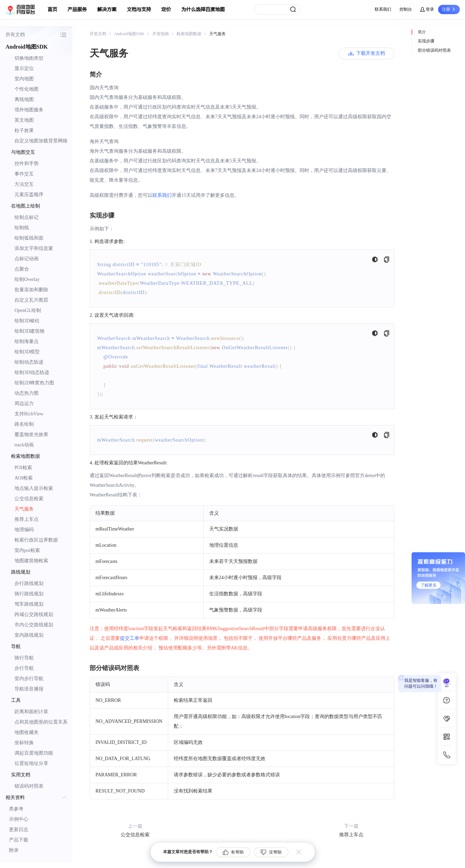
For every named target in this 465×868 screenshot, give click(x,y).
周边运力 (24, 403)
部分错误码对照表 (434, 50)
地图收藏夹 (27, 732)
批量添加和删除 (31, 290)
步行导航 (24, 668)
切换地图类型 (29, 58)
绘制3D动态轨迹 (32, 372)
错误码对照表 (29, 786)
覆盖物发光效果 (31, 435)
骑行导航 (24, 658)
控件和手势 (27, 164)
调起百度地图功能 (34, 753)
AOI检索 (24, 478)
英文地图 (24, 120)
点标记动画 (27, 259)
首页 (52, 9)
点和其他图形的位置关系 (41, 722)
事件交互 (24, 174)
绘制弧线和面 (29, 238)
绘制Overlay (27, 279)
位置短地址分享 (31, 763)
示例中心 (19, 819)
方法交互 (24, 184)
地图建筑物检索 (31, 561)
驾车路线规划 (29, 604)
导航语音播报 (29, 689)
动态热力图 (27, 393)
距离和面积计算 (31, 712)
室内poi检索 (27, 550)
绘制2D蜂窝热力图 (34, 383)
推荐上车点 (27, 519)
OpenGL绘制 (28, 310)
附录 (14, 850)
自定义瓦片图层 (31, 300)
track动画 (24, 445)
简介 (422, 32)
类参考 (16, 809)
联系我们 (383, 9)
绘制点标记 (27, 217)
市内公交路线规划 (34, 625)
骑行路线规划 (29, 594)
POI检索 (23, 468)
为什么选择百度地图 (203, 9)
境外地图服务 (29, 110)
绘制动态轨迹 (29, 362)
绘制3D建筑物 (29, 331)
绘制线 (22, 228)
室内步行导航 (29, 679)
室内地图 (24, 79)
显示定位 (24, 68)
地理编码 (24, 530)
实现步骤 (426, 41)
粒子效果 (24, 130)
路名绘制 (24, 424)
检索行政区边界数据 (36, 540)
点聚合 (22, 269)
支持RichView (29, 414)
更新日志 (19, 830)
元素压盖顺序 (29, 195)
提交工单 (130, 638)
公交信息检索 (29, 499)
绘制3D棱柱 (27, 321)
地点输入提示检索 (34, 488)
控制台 (406, 9)
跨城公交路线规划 (34, 614)
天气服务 (24, 509)
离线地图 (24, 99)
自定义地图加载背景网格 (41, 141)
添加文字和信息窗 (34, 248)
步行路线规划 (29, 583)
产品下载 (19, 840)
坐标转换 (24, 743)
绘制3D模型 (27, 352)
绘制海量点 (27, 341)
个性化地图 (27, 89)
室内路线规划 (29, 635)
